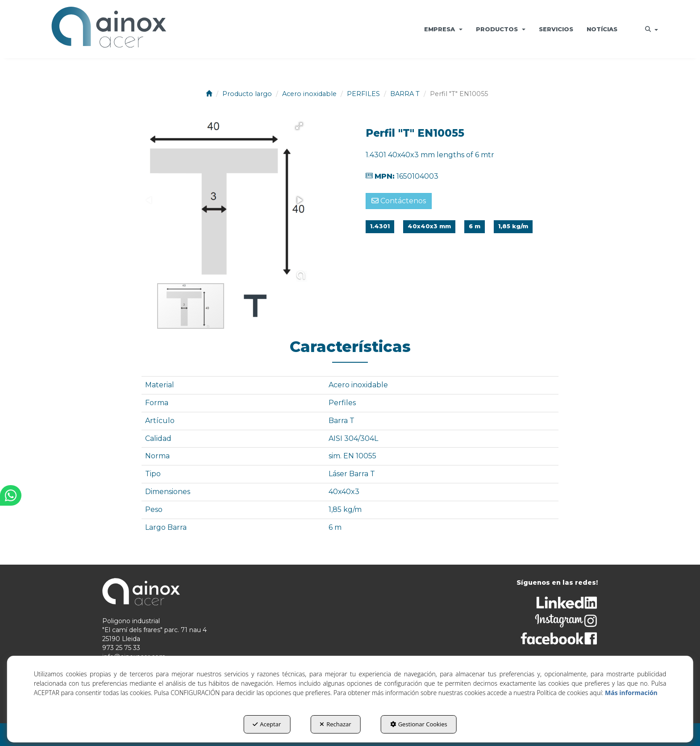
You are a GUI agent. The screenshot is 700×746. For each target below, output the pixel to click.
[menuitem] (443, 29)
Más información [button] (631, 693)
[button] (108, 29)
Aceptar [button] (267, 724)
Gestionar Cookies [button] (419, 724)
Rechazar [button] (335, 724)
